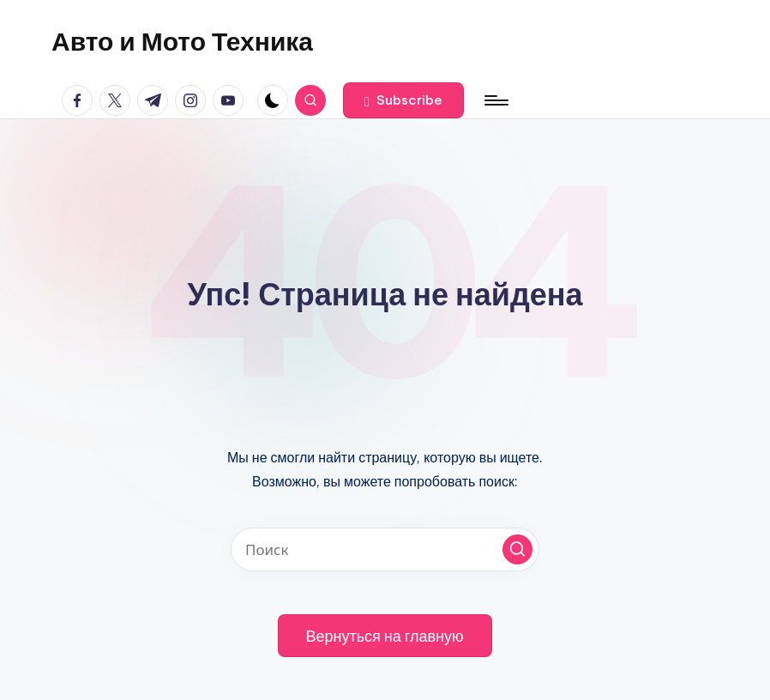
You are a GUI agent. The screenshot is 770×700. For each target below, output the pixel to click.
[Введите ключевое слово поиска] (385, 549)
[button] (403, 100)
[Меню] (495, 100)
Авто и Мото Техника (182, 41)
